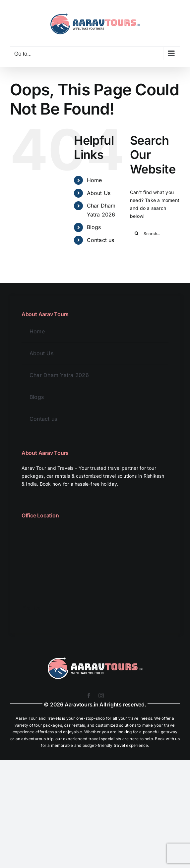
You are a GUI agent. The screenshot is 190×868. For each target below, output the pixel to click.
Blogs (94, 227)
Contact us (101, 240)
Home (95, 180)
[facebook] (89, 696)
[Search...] (155, 233)
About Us (99, 193)
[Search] (137, 233)
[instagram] (101, 696)
